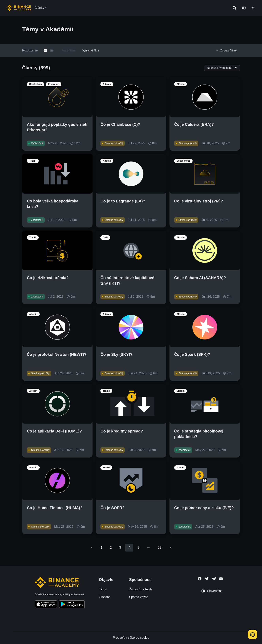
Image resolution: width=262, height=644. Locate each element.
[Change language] (244, 8)
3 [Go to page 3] (120, 548)
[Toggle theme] (253, 8)
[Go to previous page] (92, 548)
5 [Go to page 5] (139, 548)
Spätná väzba (139, 597)
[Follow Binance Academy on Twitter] (207, 579)
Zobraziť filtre (226, 50)
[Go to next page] (170, 548)
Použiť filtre (69, 50)
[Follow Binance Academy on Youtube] (221, 579)
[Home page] (19, 8)
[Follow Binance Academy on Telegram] (214, 579)
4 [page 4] (129, 548)
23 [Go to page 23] (160, 548)
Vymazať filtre (91, 50)
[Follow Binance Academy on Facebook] (200, 579)
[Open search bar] (233, 8)
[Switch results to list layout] (52, 50)
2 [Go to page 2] (111, 548)
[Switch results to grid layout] (46, 50)
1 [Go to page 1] (102, 548)
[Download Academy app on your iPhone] (46, 605)
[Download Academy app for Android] (72, 605)
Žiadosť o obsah (140, 589)
